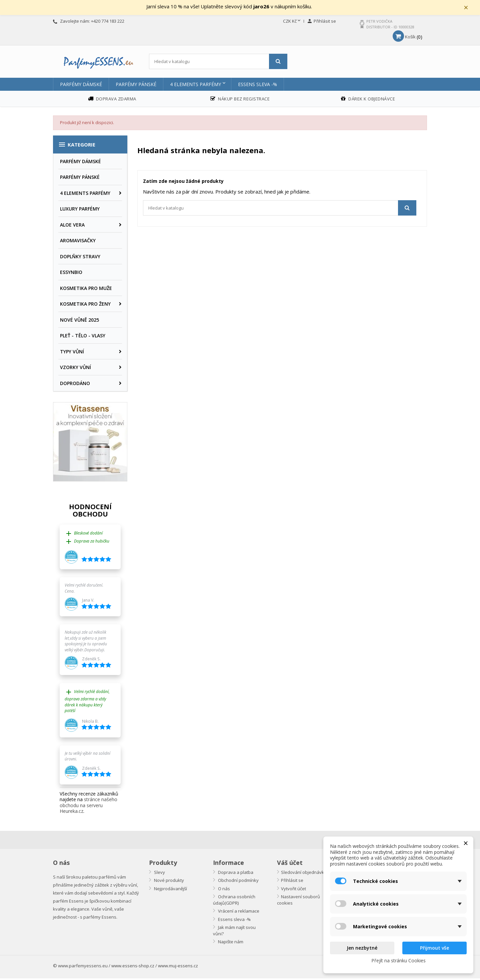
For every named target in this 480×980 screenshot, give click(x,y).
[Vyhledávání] (218, 63)
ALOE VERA (72, 226)
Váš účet (290, 864)
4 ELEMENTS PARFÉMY (195, 86)
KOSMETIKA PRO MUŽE (86, 290)
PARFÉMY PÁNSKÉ (136, 86)
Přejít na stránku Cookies (398, 960)
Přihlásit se (292, 882)
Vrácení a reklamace (238, 913)
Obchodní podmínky (238, 882)
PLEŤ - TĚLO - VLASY (83, 337)
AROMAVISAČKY (78, 242)
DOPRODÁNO (75, 385)
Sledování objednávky (304, 874)
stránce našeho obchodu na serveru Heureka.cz (88, 807)
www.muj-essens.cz (178, 967)
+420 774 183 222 (108, 23)
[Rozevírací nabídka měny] (292, 23)
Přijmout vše (434, 948)
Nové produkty (168, 882)
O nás (223, 890)
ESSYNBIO (71, 274)
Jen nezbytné (362, 948)
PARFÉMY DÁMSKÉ (81, 86)
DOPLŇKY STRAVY (80, 258)
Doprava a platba (235, 874)
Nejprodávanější (170, 890)
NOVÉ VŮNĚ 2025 (79, 321)
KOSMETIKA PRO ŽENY (85, 305)
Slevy (159, 874)
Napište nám (230, 943)
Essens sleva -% (257, 86)
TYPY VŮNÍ (72, 353)
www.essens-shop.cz (133, 967)
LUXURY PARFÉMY (80, 210)
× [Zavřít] (470, 8)
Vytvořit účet (293, 890)
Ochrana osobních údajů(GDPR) (234, 901)
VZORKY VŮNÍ (75, 369)
